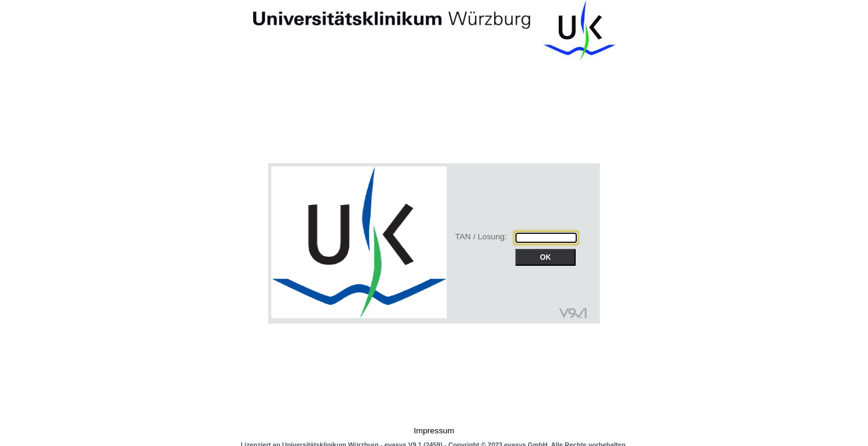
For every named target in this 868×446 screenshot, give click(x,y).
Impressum (434, 431)
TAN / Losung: (481, 237)
